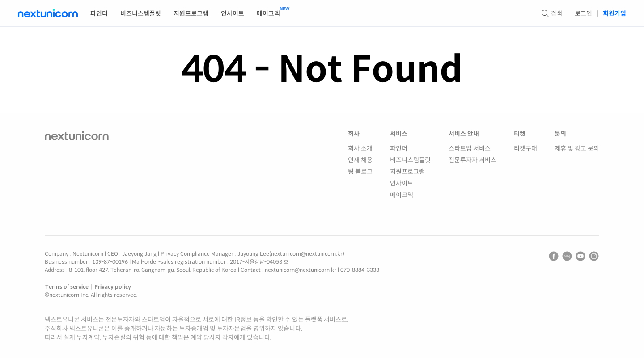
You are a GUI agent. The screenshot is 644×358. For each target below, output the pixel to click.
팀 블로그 (360, 172)
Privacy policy (113, 287)
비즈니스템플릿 (141, 13)
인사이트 (233, 13)
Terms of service (67, 287)
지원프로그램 (191, 13)
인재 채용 (360, 160)
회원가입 (614, 13)
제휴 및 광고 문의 (577, 148)
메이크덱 (268, 13)
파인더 (99, 13)
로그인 (583, 13)
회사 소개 (360, 148)
